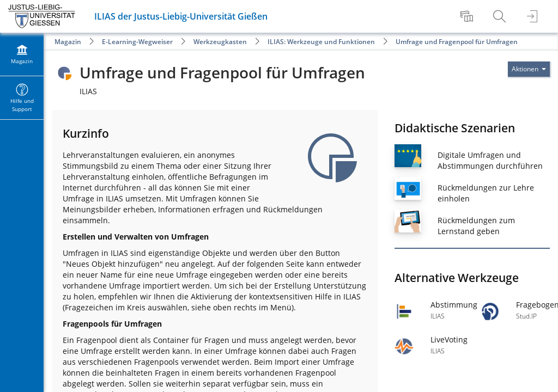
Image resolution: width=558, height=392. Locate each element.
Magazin (68, 42)
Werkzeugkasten (220, 42)
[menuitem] (468, 16)
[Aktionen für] (529, 69)
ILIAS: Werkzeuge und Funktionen (321, 42)
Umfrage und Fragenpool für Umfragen (457, 42)
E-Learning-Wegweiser (137, 42)
